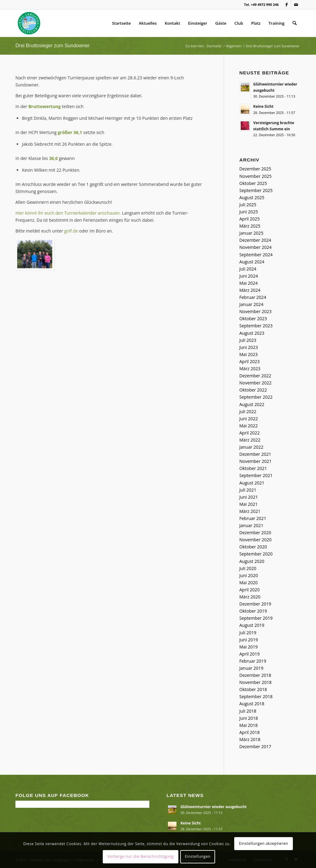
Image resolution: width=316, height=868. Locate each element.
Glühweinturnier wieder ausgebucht (214, 807)
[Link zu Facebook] (287, 5)
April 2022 (250, 433)
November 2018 (256, 682)
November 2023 (256, 311)
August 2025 (252, 197)
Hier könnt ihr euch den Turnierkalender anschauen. (68, 213)
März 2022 (250, 440)
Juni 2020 (249, 575)
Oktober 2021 (253, 468)
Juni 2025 (249, 212)
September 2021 (256, 475)
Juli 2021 (248, 490)
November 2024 (256, 247)
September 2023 (256, 326)
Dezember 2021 (255, 454)
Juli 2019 (248, 633)
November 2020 (256, 540)
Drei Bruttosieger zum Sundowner (52, 46)
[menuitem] (295, 23)
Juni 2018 (249, 718)
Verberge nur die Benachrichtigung (141, 856)
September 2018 (256, 696)
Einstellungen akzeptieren (263, 843)
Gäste (221, 23)
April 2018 (250, 732)
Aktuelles (148, 23)
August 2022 (252, 404)
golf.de (71, 231)
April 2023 (250, 361)
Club (239, 23)
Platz (256, 23)
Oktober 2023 (253, 319)
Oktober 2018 (253, 689)
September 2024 (256, 255)
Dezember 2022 (255, 376)
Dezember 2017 (255, 746)
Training (276, 23)
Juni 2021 (249, 497)
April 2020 (250, 590)
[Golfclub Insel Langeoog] (29, 23)
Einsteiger (198, 23)
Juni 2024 (249, 276)
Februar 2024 (253, 297)
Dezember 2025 (255, 169)
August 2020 (252, 561)
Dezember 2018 (255, 675)
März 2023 (250, 369)
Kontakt (173, 23)
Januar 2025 (252, 233)
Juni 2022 (249, 419)
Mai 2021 (249, 504)
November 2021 (256, 461)
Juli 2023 (248, 340)
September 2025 (256, 190)
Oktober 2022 (253, 390)
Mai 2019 (249, 647)
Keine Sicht (264, 106)
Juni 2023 (249, 347)
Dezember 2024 (255, 240)
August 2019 (252, 625)
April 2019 (250, 654)
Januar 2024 (252, 304)
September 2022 (256, 397)
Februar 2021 (253, 518)
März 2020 (250, 597)
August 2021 (252, 483)
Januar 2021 (252, 525)
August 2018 (252, 704)
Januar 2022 (252, 447)
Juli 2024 (248, 269)
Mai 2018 (249, 725)
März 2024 (250, 290)
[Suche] (295, 23)
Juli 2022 (248, 411)
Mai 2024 (249, 283)
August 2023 (252, 333)
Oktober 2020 (253, 547)
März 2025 (250, 226)
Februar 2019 (253, 661)
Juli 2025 (248, 205)
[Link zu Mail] (296, 5)
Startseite (121, 23)
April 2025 (250, 219)
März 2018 (250, 739)
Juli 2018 (248, 711)
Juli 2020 (248, 568)
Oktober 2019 (253, 611)
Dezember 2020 (255, 533)
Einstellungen (198, 856)
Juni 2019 (249, 640)
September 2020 (256, 554)
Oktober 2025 (253, 183)
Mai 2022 (249, 426)
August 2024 (252, 262)
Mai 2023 (249, 354)
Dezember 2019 (255, 604)
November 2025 (256, 176)
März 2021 (250, 511)
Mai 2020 (249, 583)
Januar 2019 (252, 668)
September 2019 (256, 618)
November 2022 (256, 383)
